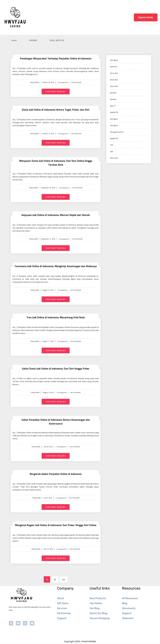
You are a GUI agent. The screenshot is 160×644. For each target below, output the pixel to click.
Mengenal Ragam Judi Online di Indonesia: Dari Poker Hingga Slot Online (56, 525)
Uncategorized (63, 82)
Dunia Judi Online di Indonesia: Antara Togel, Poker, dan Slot (56, 110)
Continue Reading (56, 92)
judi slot (113, 93)
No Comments (77, 82)
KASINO (33, 40)
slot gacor (114, 60)
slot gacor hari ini (117, 132)
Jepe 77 (113, 106)
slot (112, 152)
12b (111, 145)
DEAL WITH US (57, 40)
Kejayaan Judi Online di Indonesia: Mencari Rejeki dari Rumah (56, 216)
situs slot (114, 73)
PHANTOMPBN (89, 642)
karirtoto (114, 67)
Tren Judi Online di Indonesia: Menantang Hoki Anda (56, 319)
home (14, 40)
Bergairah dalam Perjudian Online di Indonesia (56, 473)
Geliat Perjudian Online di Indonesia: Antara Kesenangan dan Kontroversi (56, 422)
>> (64, 579)
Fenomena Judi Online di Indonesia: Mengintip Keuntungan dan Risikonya (56, 267)
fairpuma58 (34, 82)
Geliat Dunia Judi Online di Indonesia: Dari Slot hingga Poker (56, 370)
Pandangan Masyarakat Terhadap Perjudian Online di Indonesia (56, 58)
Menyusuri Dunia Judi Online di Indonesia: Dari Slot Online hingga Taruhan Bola (56, 163)
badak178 (114, 112)
